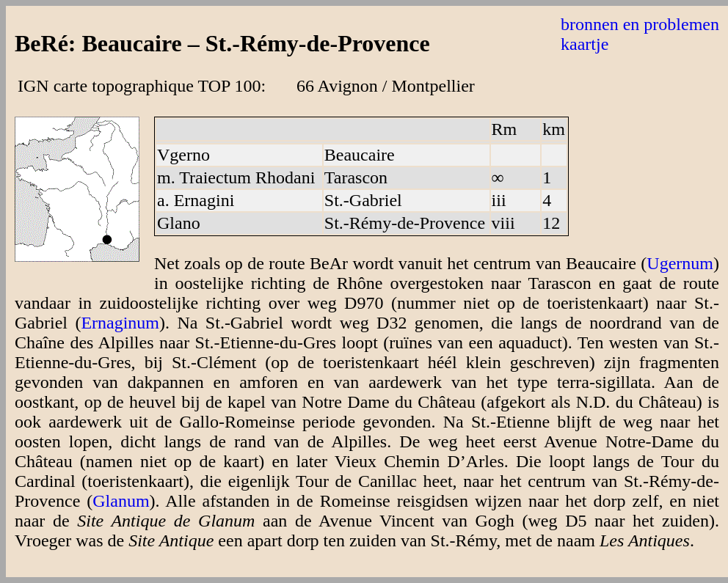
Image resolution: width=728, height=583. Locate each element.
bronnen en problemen (640, 24)
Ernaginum (120, 323)
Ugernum (680, 263)
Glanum (121, 501)
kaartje (585, 44)
